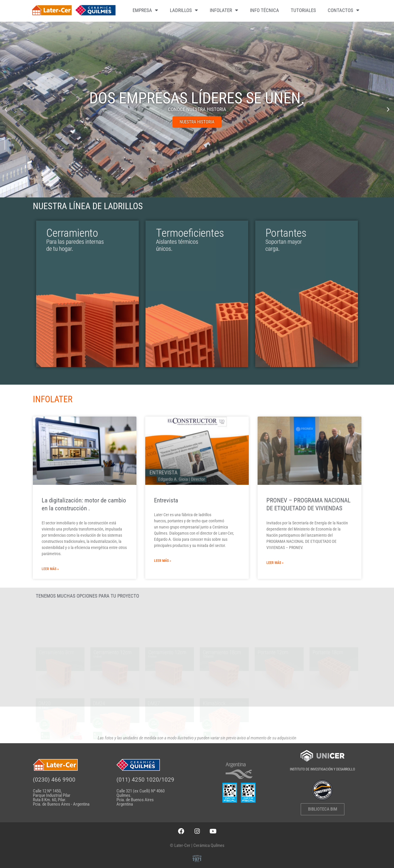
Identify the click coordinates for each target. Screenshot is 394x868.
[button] (6, 110)
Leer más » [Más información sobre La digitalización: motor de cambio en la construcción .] (50, 569)
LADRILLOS (184, 10)
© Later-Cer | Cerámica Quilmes (197, 845)
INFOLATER (224, 10)
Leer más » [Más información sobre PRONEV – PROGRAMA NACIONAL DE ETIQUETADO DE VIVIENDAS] (275, 563)
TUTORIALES (303, 10)
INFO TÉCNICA (264, 10)
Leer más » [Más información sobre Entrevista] (163, 561)
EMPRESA (145, 10)
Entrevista (166, 500)
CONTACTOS (344, 10)
